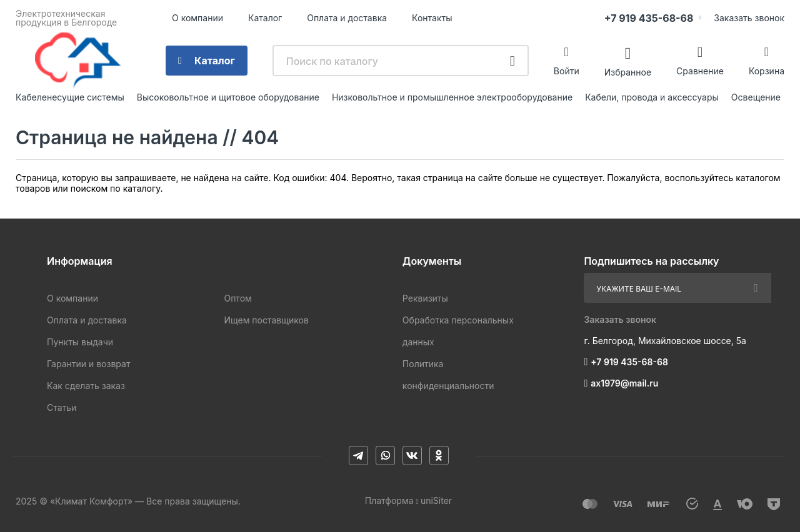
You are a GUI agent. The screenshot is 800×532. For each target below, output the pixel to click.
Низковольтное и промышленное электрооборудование (452, 97)
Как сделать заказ (86, 386)
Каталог (265, 18)
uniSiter (436, 500)
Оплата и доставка (347, 18)
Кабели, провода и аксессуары (652, 97)
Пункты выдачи (80, 342)
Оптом (237, 298)
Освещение (756, 97)
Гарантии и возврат (88, 364)
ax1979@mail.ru (624, 383)
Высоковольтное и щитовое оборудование (228, 97)
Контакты (432, 18)
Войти (567, 71)
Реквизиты (425, 298)
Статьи (62, 407)
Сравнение (700, 71)
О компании (197, 18)
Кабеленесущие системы (70, 97)
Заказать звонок (749, 18)
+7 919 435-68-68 (649, 18)
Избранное (628, 71)
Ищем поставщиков (266, 320)
